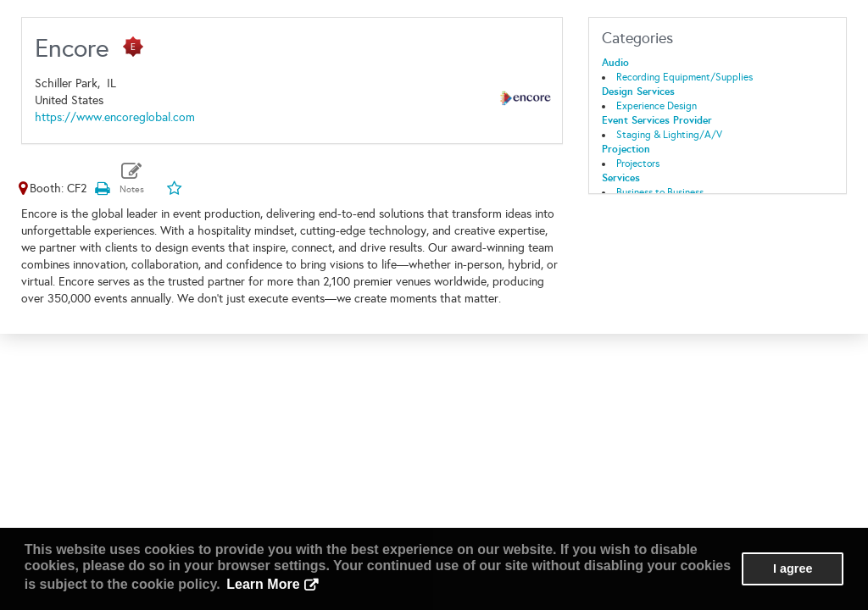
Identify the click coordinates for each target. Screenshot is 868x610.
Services (621, 178)
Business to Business (660, 192)
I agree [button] (793, 568)
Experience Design (657, 106)
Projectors (638, 164)
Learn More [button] (263, 584)
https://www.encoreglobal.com (115, 117)
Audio (615, 63)
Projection (626, 149)
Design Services (638, 91)
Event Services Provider (657, 120)
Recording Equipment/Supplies (684, 77)
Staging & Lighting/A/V (669, 135)
